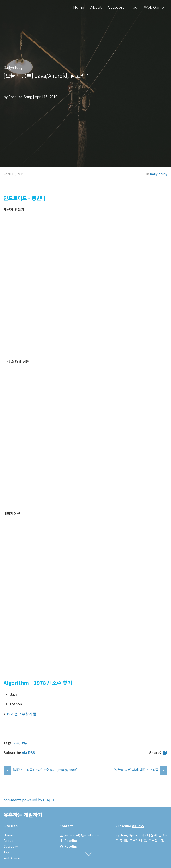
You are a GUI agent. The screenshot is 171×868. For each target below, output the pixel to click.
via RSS (28, 752)
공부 (24, 743)
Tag (134, 7)
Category (116, 7)
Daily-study (159, 174)
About (96, 7)
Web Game (154, 7)
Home (79, 7)
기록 (16, 743)
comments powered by (29, 800)
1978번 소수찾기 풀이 (23, 714)
